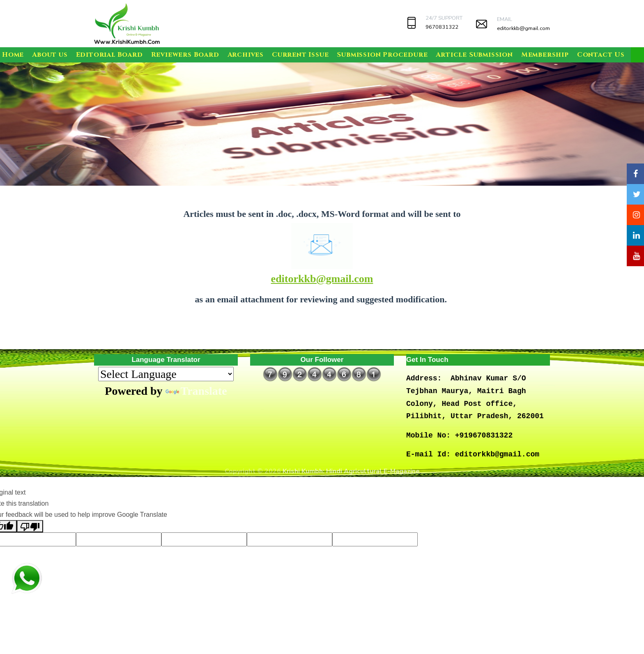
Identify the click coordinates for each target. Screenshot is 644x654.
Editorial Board (109, 55)
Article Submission (474, 55)
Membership (545, 55)
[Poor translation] (30, 526)
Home (13, 55)
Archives (246, 55)
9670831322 (442, 27)
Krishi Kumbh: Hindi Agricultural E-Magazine (351, 471)
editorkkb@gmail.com (523, 28)
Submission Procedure (382, 55)
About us (50, 55)
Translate (196, 391)
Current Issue (300, 55)
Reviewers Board (185, 55)
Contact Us (601, 55)
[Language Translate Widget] (166, 374)
